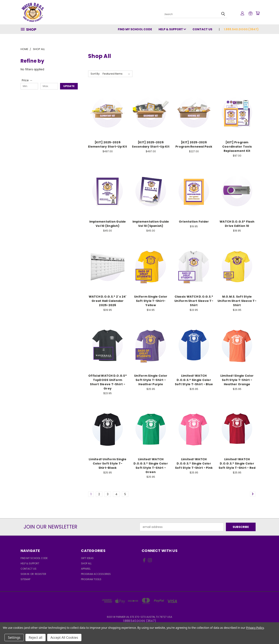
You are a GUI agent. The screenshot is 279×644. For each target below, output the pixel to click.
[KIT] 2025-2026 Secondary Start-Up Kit (151, 144)
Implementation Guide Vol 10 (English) (108, 224)
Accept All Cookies (64, 637)
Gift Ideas (87, 558)
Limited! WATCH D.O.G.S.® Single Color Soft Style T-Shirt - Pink (194, 463)
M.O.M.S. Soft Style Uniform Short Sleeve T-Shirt (237, 301)
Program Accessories (96, 574)
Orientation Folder (194, 222)
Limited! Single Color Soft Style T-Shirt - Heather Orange (237, 380)
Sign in (25, 574)
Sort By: (95, 74)
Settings (14, 637)
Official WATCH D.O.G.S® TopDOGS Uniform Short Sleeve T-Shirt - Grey (108, 382)
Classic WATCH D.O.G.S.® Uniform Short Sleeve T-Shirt (194, 301)
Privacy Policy (255, 628)
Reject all (36, 637)
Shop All (86, 563)
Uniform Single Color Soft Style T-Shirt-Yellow (151, 301)
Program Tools (91, 579)
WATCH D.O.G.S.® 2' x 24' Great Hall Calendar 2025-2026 (108, 301)
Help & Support (172, 29)
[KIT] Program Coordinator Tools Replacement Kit (237, 147)
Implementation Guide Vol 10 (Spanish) (151, 224)
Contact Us (202, 29)
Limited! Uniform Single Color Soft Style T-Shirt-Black (108, 463)
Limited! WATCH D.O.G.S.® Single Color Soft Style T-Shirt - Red (237, 463)
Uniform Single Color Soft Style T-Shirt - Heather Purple (151, 380)
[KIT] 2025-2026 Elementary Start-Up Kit (108, 144)
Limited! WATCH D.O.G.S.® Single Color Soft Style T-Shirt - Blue (194, 380)
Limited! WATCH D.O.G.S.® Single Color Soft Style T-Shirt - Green (151, 466)
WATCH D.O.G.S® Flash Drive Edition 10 (237, 224)
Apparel (86, 569)
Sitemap (25, 579)
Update (69, 86)
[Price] (27, 80)
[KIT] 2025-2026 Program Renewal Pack (194, 144)
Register (40, 574)
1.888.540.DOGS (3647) (241, 29)
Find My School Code (135, 29)
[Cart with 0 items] (258, 13)
